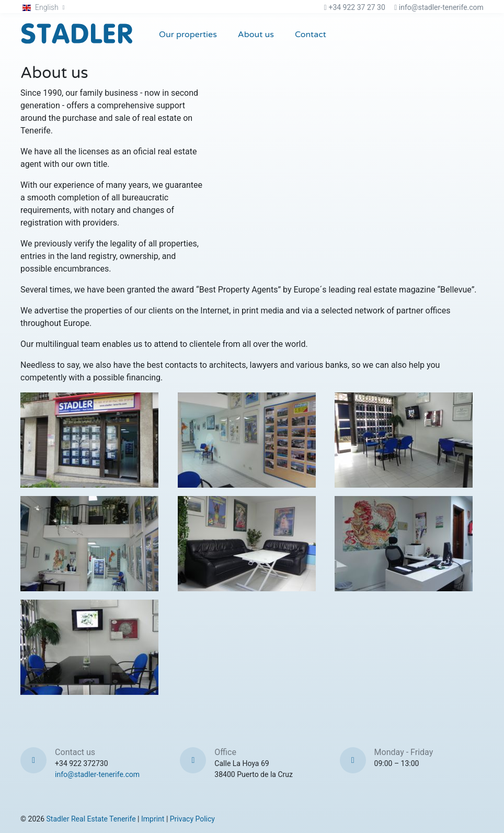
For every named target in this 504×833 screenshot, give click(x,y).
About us (256, 35)
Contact (311, 35)
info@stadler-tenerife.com (441, 7)
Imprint (153, 819)
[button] (44, 8)
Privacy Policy (192, 819)
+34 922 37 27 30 (357, 7)
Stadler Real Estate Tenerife (91, 819)
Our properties (188, 35)
